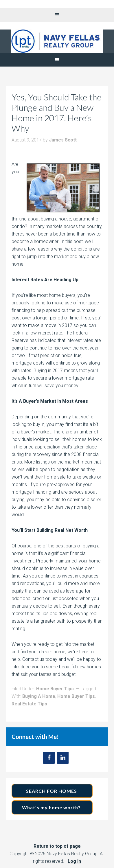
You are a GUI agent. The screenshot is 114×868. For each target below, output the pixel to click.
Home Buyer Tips (55, 689)
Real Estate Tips (29, 704)
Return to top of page (57, 846)
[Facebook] (49, 758)
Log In (74, 861)
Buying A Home (39, 696)
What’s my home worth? (52, 807)
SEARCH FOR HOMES (52, 791)
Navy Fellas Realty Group (57, 41)
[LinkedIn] (63, 758)
